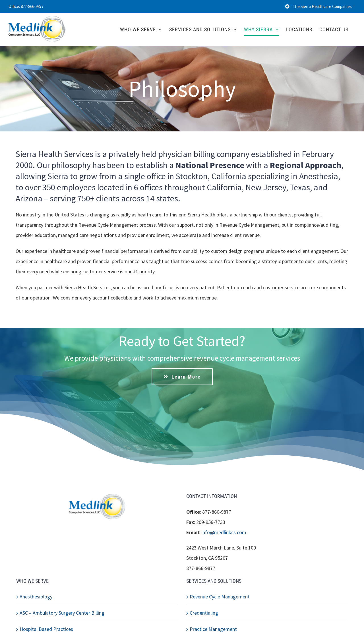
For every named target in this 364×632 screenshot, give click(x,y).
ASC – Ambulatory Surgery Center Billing (62, 613)
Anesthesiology (36, 597)
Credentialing (204, 613)
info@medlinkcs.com (224, 532)
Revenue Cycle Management (220, 597)
